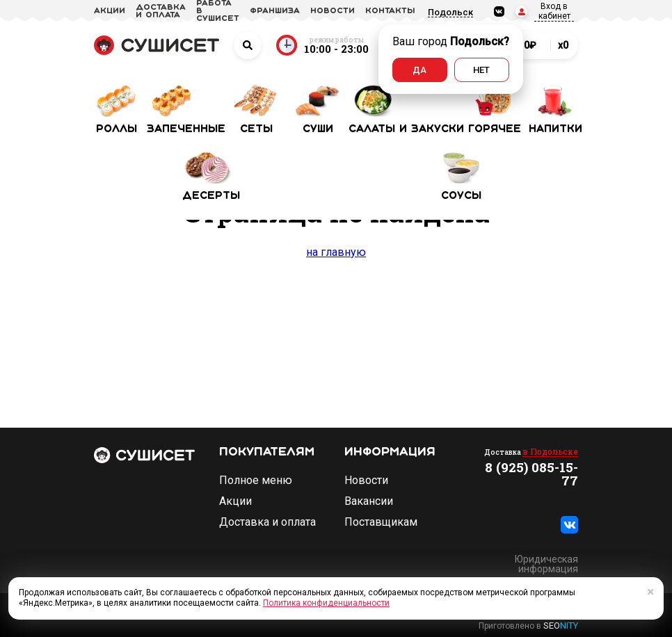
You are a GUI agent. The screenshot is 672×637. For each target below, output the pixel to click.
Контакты (390, 11)
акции (110, 11)
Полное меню (256, 481)
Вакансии (369, 501)
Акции (235, 501)
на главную (336, 252)
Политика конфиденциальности (326, 603)
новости (333, 11)
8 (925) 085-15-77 (531, 474)
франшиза (275, 11)
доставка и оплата (161, 11)
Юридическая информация (546, 564)
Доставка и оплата (267, 522)
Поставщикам (381, 522)
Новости (366, 481)
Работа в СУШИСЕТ (218, 11)
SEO (561, 626)
